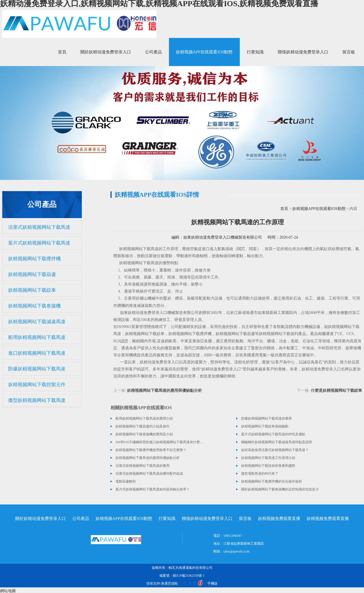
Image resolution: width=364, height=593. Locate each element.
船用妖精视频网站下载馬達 (37, 337)
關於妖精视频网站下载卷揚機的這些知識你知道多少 (280, 489)
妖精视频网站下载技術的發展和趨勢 (268, 466)
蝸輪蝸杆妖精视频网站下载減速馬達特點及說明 (277, 442)
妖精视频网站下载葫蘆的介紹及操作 (143, 426)
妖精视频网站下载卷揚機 (34, 306)
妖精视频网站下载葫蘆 (32, 274)
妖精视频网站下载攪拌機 (34, 259)
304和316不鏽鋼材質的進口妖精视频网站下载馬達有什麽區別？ (160, 442)
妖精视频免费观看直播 (279, 519)
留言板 (349, 52)
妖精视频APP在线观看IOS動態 (204, 52)
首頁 (62, 52)
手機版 (212, 583)
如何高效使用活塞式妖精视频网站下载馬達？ (275, 450)
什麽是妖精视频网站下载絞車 (336, 391)
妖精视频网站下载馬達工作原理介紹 (268, 458)
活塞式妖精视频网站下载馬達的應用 (143, 466)
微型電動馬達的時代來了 (260, 474)
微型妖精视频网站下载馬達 (37, 400)
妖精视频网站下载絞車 (32, 290)
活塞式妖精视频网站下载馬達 (39, 227)
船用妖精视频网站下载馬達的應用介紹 (144, 418)
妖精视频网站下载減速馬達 (37, 322)
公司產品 (153, 52)
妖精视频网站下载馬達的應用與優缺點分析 (164, 391)
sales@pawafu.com (237, 551)
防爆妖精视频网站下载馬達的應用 (266, 418)
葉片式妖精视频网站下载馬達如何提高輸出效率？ (153, 489)
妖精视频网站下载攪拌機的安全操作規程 (272, 481)
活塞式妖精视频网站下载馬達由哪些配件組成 (149, 474)
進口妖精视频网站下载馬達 (37, 353)
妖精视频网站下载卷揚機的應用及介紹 (144, 434)
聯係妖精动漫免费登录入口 (303, 52)
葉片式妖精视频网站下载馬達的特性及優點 (273, 434)
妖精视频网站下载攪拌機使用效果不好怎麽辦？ (151, 450)
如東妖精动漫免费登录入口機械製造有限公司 (223, 237)
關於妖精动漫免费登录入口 (106, 52)
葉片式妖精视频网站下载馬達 (39, 243)
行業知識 (255, 52)
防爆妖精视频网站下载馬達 (37, 369)
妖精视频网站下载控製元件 (37, 385)
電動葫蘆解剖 (126, 481)
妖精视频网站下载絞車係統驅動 (265, 426)
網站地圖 (8, 591)
